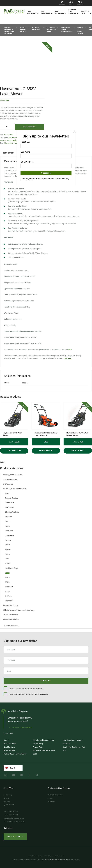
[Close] (74, 131)
